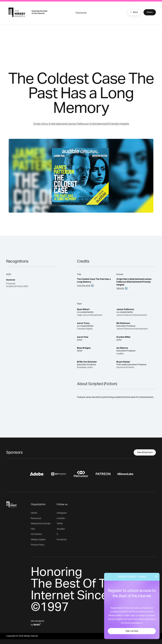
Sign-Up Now (132, 631)
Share (150, 12)
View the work (84, 286)
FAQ (33, 529)
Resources (36, 518)
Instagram (62, 513)
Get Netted (36, 534)
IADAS (34, 513)
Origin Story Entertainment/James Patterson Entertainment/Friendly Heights (81, 124)
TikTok (60, 524)
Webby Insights (38, 540)
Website (120, 288)
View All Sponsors (145, 452)
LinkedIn (61, 518)
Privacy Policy (38, 545)
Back (134, 12)
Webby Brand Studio (41, 524)
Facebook (62, 540)
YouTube (61, 529)
